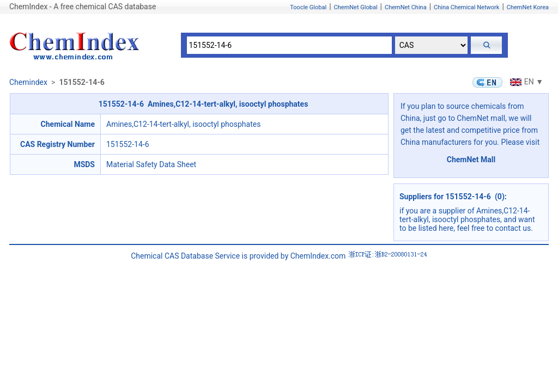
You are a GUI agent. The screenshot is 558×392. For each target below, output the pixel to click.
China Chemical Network (466, 7)
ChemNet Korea (528, 7)
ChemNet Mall (471, 160)
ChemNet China (406, 7)
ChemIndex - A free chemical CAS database (83, 7)
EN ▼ (525, 82)
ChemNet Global (356, 7)
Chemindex (28, 82)
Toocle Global (308, 7)
